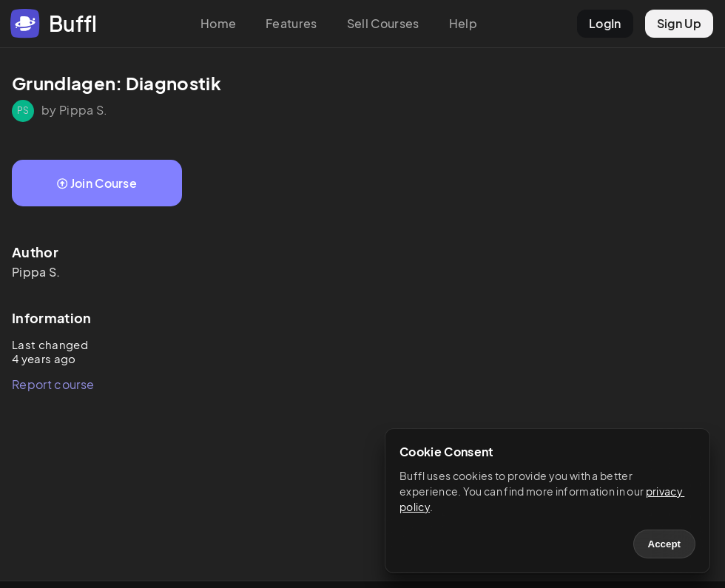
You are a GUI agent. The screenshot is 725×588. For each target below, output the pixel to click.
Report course (53, 384)
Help (463, 23)
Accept (664, 544)
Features (291, 23)
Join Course (97, 183)
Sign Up (679, 23)
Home (218, 23)
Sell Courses (383, 23)
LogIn (605, 23)
